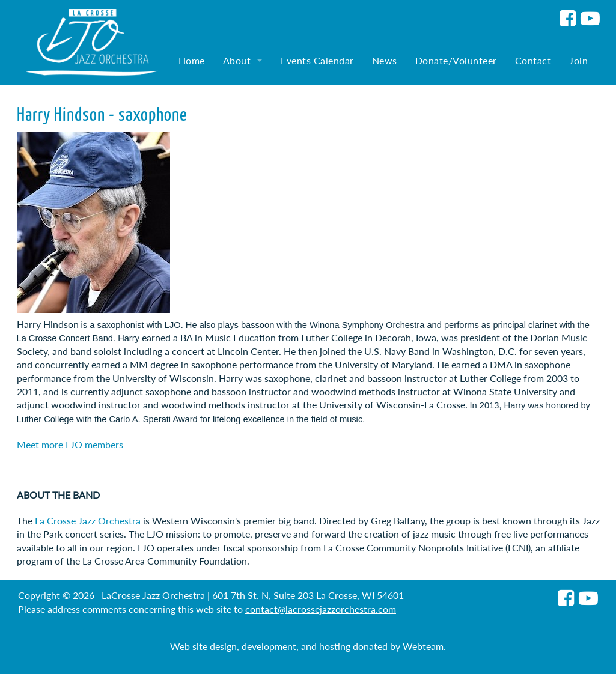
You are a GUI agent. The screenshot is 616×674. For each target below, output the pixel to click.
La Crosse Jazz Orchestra (88, 521)
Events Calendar (317, 60)
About (237, 60)
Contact (533, 60)
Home (192, 60)
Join (578, 60)
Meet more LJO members (70, 444)
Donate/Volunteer (456, 60)
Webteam (423, 646)
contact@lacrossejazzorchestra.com (321, 609)
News (385, 60)
